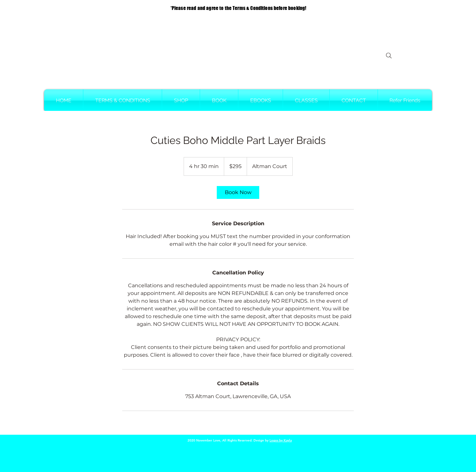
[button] (219, 101)
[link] (238, 192)
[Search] (389, 56)
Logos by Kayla (281, 440)
